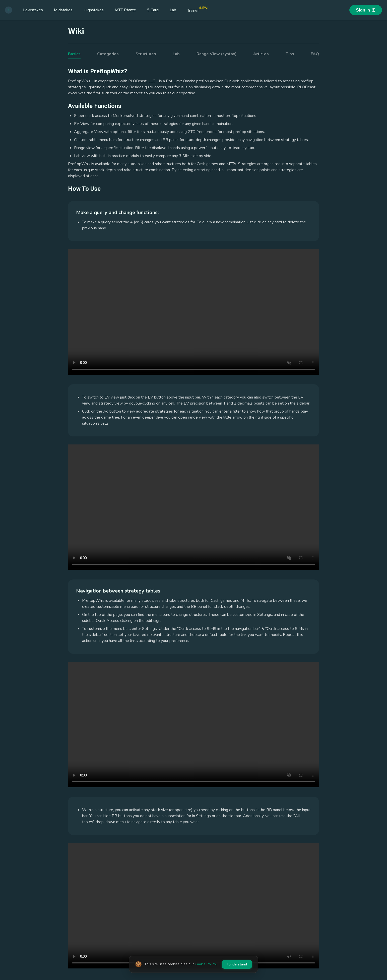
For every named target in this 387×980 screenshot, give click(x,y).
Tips (290, 54)
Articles (261, 54)
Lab (173, 10)
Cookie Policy (205, 964)
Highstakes (94, 10)
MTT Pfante (125, 10)
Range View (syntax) (217, 54)
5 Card (153, 10)
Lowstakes (33, 10)
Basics (74, 54)
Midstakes (63, 10)
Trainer (198, 10)
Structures (146, 54)
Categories (108, 54)
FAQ (315, 54)
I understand (237, 964)
